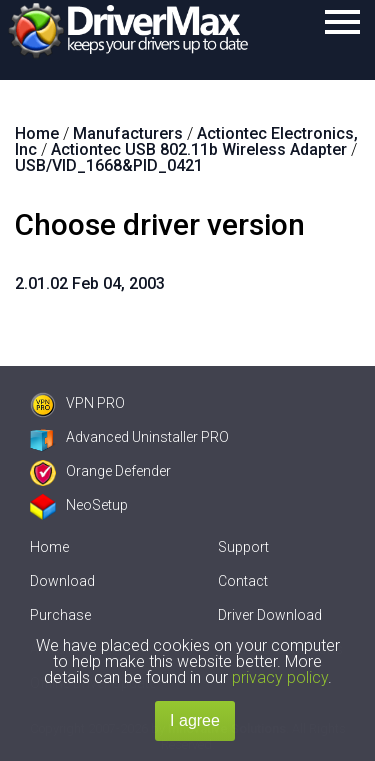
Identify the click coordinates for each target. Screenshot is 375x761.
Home (49, 547)
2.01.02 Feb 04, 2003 (90, 283)
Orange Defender (100, 471)
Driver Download (270, 615)
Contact (243, 581)
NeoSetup (79, 505)
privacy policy (280, 677)
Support (243, 547)
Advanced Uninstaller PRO (129, 437)
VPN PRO (77, 403)
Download (62, 581)
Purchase (60, 615)
